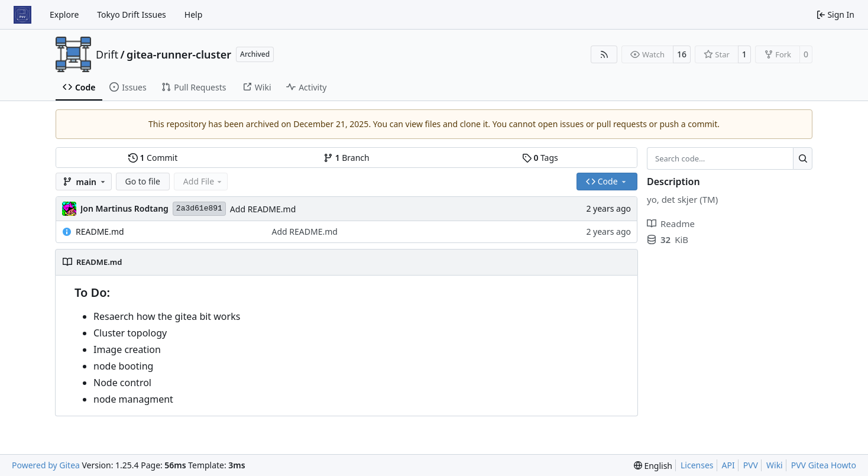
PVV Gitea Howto (824, 465)
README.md (100, 231)
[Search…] (803, 158)
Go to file (143, 181)
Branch (346, 158)
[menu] (653, 466)
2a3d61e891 (199, 208)
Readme (671, 224)
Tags (540, 158)
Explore (64, 14)
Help (194, 14)
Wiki (775, 465)
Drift (107, 54)
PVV (751, 465)
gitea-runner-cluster (179, 54)
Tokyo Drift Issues (132, 14)
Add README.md (263, 209)
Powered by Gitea (46, 465)
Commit (153, 158)
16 (682, 54)
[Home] (22, 15)
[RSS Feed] (604, 54)
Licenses (697, 465)
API (728, 465)
